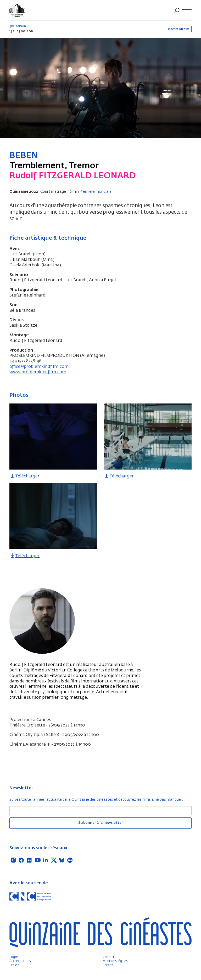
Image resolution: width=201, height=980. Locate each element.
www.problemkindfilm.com (38, 372)
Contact (108, 957)
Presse (14, 965)
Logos (14, 957)
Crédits (108, 965)
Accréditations (20, 961)
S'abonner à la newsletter (100, 823)
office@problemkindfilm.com (39, 367)
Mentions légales (115, 961)
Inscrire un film (179, 29)
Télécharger (24, 476)
